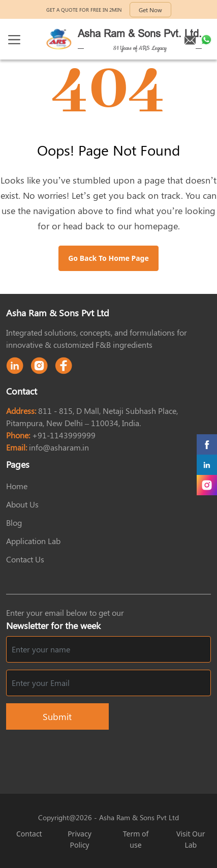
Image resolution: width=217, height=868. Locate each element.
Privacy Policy (80, 839)
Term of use (136, 839)
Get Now (150, 10)
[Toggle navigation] (14, 39)
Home (17, 486)
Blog (14, 522)
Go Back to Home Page (108, 258)
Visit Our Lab (191, 839)
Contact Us (25, 559)
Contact (29, 834)
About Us (22, 504)
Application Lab (33, 541)
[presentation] (134, 756)
